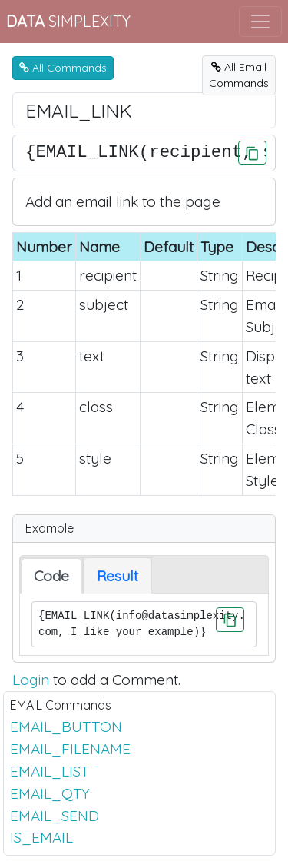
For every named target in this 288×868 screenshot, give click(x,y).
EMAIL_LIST (50, 771)
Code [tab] (51, 576)
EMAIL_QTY (50, 793)
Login (31, 680)
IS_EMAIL (41, 837)
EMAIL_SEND (55, 816)
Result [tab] (118, 576)
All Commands (63, 68)
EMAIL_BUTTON (66, 727)
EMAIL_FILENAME (70, 749)
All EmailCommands (239, 75)
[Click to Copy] (252, 153)
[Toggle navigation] (260, 22)
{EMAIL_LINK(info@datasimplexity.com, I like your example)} (144, 624)
